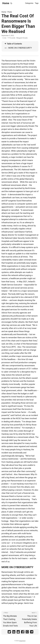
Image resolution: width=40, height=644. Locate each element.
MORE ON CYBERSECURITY (20, 48)
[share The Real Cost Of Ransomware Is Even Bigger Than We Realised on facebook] (23, 632)
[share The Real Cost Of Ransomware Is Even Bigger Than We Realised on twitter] (9, 632)
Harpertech (22, 641)
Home (6, 3)
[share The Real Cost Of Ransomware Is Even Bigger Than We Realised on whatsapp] (27, 632)
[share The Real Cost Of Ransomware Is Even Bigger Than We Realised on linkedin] (14, 632)
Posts (10, 12)
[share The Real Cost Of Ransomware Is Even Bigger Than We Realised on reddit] (18, 632)
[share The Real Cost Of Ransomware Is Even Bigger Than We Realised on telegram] (32, 632)
